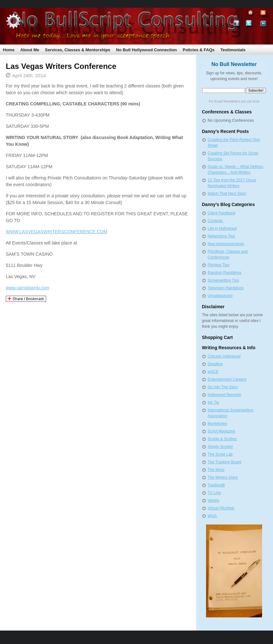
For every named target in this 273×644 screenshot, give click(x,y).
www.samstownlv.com (28, 288)
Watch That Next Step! (227, 194)
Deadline (215, 364)
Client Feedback (222, 213)
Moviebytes (217, 424)
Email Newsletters (227, 101)
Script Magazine (221, 431)
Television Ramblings (226, 288)
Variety (213, 500)
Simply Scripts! (220, 447)
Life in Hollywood (222, 228)
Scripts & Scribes (222, 439)
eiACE (213, 372)
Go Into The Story (223, 387)
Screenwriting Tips (223, 280)
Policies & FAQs (199, 50)
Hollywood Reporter (224, 395)
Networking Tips (221, 236)
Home (9, 50)
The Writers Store (223, 477)
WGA (212, 516)
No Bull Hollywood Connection (146, 50)
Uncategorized (220, 296)
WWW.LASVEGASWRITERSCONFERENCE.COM (57, 232)
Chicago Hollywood (224, 356)
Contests (215, 221)
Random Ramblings (224, 273)
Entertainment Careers (227, 379)
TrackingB (216, 485)
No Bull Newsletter (234, 64)
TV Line (214, 493)
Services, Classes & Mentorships (78, 50)
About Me (30, 50)
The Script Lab (220, 454)
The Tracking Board (224, 462)
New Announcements (226, 244)
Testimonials (233, 50)
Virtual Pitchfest (221, 508)
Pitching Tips (219, 265)
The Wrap (216, 470)
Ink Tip (213, 402)
